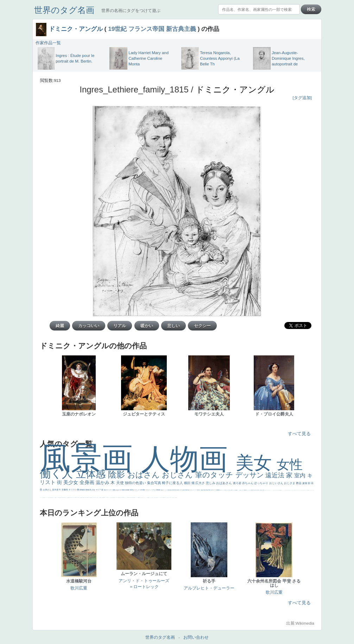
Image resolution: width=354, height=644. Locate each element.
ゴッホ (310, 490)
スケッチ (137, 490)
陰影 (118, 474)
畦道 (135, 498)
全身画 (88, 482)
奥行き (119, 498)
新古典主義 (181, 29)
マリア (99, 490)
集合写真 (155, 483)
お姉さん (48, 490)
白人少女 (108, 498)
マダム (86, 498)
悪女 (314, 490)
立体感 (92, 474)
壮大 (262, 490)
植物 (123, 490)
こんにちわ (249, 490)
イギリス (305, 490)
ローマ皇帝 (175, 498)
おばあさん (225, 483)
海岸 (293, 490)
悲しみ (211, 483)
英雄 (205, 490)
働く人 (58, 474)
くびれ (42, 498)
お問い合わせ (196, 637)
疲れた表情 (231, 490)
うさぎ (227, 490)
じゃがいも (167, 498)
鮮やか (199, 490)
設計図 (132, 498)
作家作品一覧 (48, 43)
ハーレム (115, 498)
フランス (40, 498)
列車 (61, 498)
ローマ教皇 (118, 498)
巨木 (257, 490)
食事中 (101, 498)
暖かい (140, 498)
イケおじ (153, 498)
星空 (82, 498)
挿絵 (133, 498)
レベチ (48, 498)
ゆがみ (64, 498)
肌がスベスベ (108, 490)
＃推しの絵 (155, 498)
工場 (256, 490)
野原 (210, 490)
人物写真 (81, 498)
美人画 (289, 490)
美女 (256, 463)
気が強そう (173, 498)
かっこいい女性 (99, 498)
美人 (141, 498)
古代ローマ (214, 490)
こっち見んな (240, 490)
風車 (177, 498)
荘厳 (162, 490)
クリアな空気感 (162, 498)
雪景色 (132, 490)
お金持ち (84, 498)
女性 (290, 465)
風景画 (90, 458)
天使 (121, 483)
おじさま (290, 483)
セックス (57, 498)
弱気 (309, 490)
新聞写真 (69, 498)
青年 (259, 490)
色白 (95, 498)
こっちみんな (267, 490)
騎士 (86, 498)
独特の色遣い (136, 483)
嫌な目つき (88, 498)
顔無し (295, 490)
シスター (110, 498)
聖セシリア (96, 498)
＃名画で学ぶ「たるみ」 (143, 498)
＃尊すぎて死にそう (269, 490)
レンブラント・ (137, 498)
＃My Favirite (280, 490)
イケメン (148, 490)
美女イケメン (66, 498)
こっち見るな (278, 490)
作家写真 (175, 490)
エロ (168, 498)
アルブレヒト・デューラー (209, 588)
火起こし (121, 498)
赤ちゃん (248, 483)
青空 (254, 490)
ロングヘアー (194, 490)
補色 (237, 490)
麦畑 (305, 483)
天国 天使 (287, 490)
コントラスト (53, 498)
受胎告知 (128, 498)
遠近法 (276, 475)
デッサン (251, 475)
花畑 (169, 490)
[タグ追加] (302, 98)
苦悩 (49, 498)
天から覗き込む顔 (130, 498)
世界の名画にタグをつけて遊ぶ (131, 11)
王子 (273, 490)
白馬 (97, 498)
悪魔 (68, 498)
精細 (308, 490)
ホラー (172, 498)
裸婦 (123, 498)
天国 (304, 490)
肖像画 (65, 490)
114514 (114, 498)
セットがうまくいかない (284, 490)
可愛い (124, 498)
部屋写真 (187, 490)
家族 (207, 490)
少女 (93, 490)
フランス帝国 (146, 29)
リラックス (272, 490)
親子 (122, 498)
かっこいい (127, 498)
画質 (91, 498)
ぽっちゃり (261, 483)
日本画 (225, 490)
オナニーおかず (297, 490)
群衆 (134, 498)
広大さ (201, 483)
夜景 (178, 490)
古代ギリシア (222, 490)
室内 (301, 475)
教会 (299, 483)
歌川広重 (63, 498)
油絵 (202, 490)
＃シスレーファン (312, 490)
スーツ (307, 490)
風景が (303, 490)
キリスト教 (74, 490)
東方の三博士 (112, 498)
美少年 (60, 498)
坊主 (71, 498)
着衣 (264, 490)
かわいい (47, 498)
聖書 (281, 490)
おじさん (178, 475)
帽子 (276, 490)
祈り (43, 498)
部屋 (246, 490)
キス (243, 490)
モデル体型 (182, 490)
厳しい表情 (275, 490)
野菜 (44, 498)
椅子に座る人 (173, 483)
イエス (45, 498)
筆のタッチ (215, 475)
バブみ (156, 498)
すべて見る (299, 434)
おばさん (145, 475)
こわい (150, 498)
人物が (161, 498)
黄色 (149, 498)
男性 (265, 490)
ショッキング (159, 498)
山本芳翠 (102, 498)
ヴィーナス (105, 498)
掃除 (144, 490)
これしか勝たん (170, 498)
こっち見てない (93, 498)
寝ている (72, 498)
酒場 (56, 498)
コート (151, 498)
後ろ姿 (238, 483)
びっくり (165, 490)
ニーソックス (146, 498)
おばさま (119, 490)
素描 (252, 490)
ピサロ (125, 498)
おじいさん (277, 483)
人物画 (188, 459)
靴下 (157, 498)
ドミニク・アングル (76, 29)
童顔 (77, 498)
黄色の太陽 (165, 498)
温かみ (103, 482)
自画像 (127, 490)
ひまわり (74, 498)
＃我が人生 (59, 498)
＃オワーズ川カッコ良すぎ (300, 490)
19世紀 (117, 29)
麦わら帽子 (51, 498)
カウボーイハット (291, 490)
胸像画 (218, 490)
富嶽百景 (75, 498)
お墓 (152, 498)
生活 (44, 498)
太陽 (261, 490)
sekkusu (139, 498)
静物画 (82, 490)
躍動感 (148, 498)
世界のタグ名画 (64, 10)
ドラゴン (80, 498)
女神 (116, 498)
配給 (87, 498)
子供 (50, 498)
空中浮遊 (78, 498)
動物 (87, 490)
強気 (114, 490)
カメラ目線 (235, 490)
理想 (68, 498)
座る (90, 498)
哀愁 (107, 498)
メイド (294, 490)
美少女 (71, 482)
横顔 (188, 483)
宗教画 (158, 490)
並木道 (56, 490)
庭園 (245, 490)
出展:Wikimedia (300, 623)
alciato (104, 498)
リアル (154, 490)
